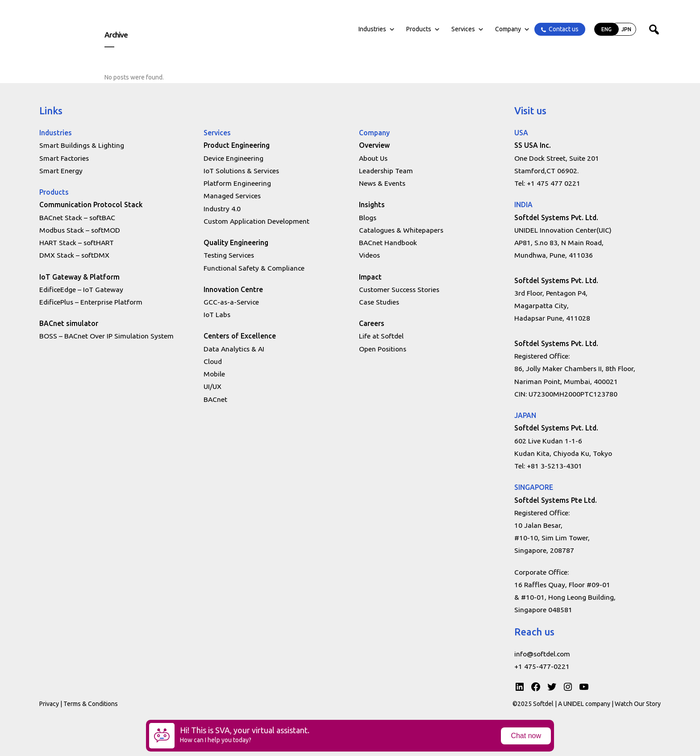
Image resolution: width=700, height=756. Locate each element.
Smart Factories (64, 158)
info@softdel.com (542, 654)
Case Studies (379, 302)
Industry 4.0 (222, 209)
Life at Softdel (381, 336)
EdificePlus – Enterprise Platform (91, 302)
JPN (626, 29)
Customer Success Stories (399, 289)
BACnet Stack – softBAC (77, 217)
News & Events (382, 183)
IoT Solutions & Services (241, 171)
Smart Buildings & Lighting (82, 145)
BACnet (215, 399)
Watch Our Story (638, 704)
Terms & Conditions (91, 704)
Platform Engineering (237, 183)
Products (423, 29)
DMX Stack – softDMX (74, 255)
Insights (372, 205)
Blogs (368, 217)
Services (468, 29)
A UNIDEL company (585, 704)
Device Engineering (233, 158)
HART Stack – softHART (77, 242)
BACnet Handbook (388, 242)
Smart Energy (61, 171)
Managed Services (232, 196)
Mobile (214, 374)
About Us (373, 158)
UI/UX (212, 386)
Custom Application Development (256, 221)
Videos (369, 255)
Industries (377, 29)
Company (512, 29)
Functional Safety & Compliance (254, 268)
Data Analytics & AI (234, 349)
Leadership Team (386, 171)
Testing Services (229, 255)
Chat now (526, 736)
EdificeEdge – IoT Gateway (81, 289)
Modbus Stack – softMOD (80, 230)
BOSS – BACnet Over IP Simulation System (106, 336)
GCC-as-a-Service (231, 302)
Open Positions (383, 349)
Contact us (564, 29)
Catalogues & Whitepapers (401, 230)
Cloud (213, 361)
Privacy (49, 704)
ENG (606, 29)
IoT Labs (217, 314)
